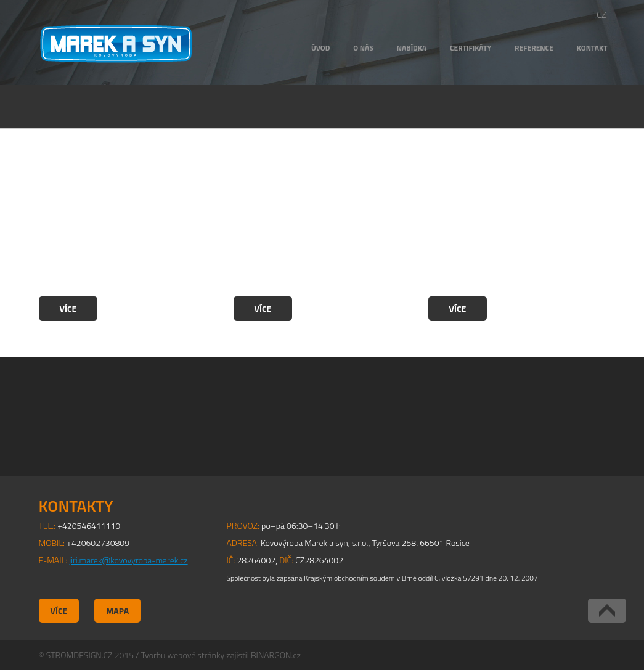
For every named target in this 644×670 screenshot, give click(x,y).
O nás (363, 48)
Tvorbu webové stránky (183, 655)
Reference (534, 48)
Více (68, 308)
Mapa (117, 611)
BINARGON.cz (276, 655)
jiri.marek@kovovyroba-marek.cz (128, 560)
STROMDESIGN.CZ (79, 655)
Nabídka (412, 48)
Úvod (320, 48)
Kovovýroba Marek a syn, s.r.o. (116, 44)
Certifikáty (471, 48)
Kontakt (592, 48)
